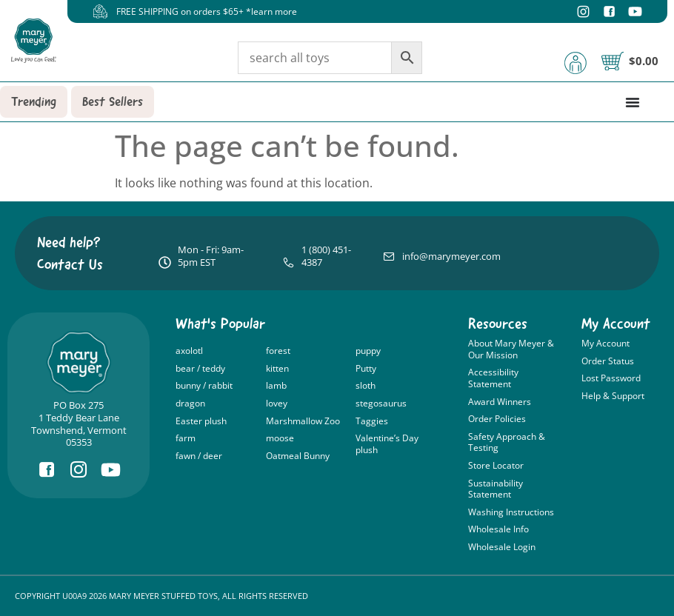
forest (278, 351)
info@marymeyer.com (451, 256)
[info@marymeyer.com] (389, 257)
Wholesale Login (502, 547)
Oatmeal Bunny (298, 456)
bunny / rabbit (204, 385)
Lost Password (611, 378)
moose (280, 438)
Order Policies (497, 419)
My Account (605, 343)
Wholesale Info (498, 529)
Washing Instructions (511, 512)
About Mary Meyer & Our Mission (511, 349)
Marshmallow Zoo (303, 421)
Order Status (608, 361)
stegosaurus (381, 403)
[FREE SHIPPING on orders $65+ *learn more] (100, 11)
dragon (190, 403)
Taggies (372, 421)
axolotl (189, 351)
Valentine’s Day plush (387, 444)
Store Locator (496, 465)
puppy (368, 351)
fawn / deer (199, 456)
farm (186, 438)
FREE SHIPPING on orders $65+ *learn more (207, 11)
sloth (366, 385)
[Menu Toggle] (633, 102)
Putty (366, 368)
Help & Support (613, 396)
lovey (277, 403)
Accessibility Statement (493, 378)
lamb (276, 385)
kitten (277, 368)
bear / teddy (200, 368)
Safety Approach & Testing (507, 442)
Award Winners (500, 402)
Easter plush (201, 421)
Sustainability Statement (496, 489)
